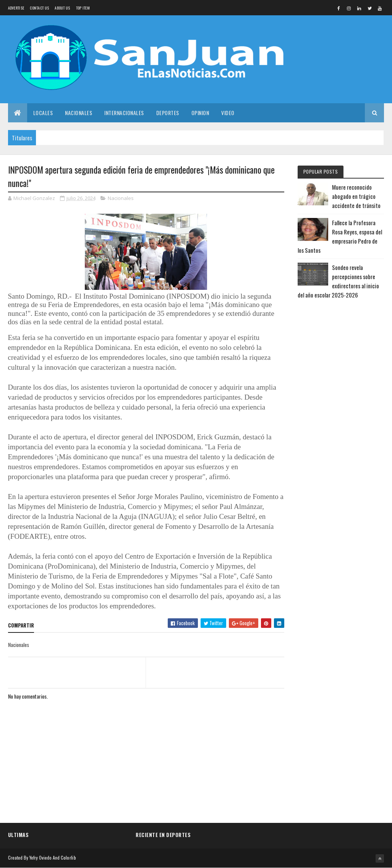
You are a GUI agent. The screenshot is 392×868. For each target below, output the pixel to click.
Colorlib (68, 857)
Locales (43, 113)
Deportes (168, 113)
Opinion (200, 113)
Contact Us (39, 8)
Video (228, 113)
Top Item (83, 8)
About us (62, 8)
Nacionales (79, 113)
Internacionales (124, 113)
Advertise (16, 8)
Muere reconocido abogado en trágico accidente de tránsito (356, 196)
